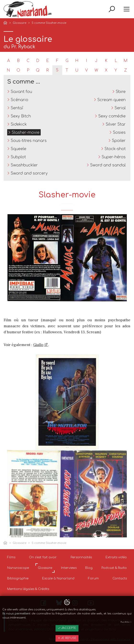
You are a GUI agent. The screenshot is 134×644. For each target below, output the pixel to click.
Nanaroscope (18, 568)
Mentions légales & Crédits (28, 589)
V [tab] (87, 70)
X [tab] (106, 70)
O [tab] (18, 70)
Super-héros (114, 157)
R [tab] (47, 70)
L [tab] (116, 61)
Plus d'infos (126, 622)
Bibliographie (18, 578)
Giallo (38, 345)
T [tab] (67, 70)
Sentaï (17, 108)
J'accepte (67, 628)
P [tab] (28, 70)
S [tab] (57, 70)
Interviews (69, 568)
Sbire (121, 92)
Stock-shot (115, 149)
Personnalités (81, 557)
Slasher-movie (26, 133)
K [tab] (106, 61)
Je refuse (67, 638)
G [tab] (67, 61)
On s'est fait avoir (43, 557)
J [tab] (96, 61)
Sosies (119, 133)
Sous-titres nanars (29, 141)
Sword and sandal (108, 165)
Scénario (20, 100)
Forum (93, 578)
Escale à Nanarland (58, 578)
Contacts (120, 578)
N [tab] (8, 70)
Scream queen (112, 100)
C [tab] (28, 61)
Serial (120, 108)
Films (11, 557)
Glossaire (20, 23)
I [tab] (87, 61)
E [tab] (47, 61)
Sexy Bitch (21, 116)
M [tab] (126, 61)
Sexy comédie (112, 116)
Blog (89, 568)
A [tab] (8, 61)
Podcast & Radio (114, 568)
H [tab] (77, 61)
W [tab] (96, 70)
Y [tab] (116, 70)
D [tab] (38, 61)
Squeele (19, 149)
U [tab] (77, 70)
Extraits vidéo (116, 557)
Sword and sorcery (29, 173)
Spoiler (119, 141)
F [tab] (57, 61)
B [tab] (18, 61)
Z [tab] (126, 70)
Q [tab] (38, 70)
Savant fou (21, 92)
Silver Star (116, 124)
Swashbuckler (24, 165)
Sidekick (19, 124)
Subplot (18, 157)
